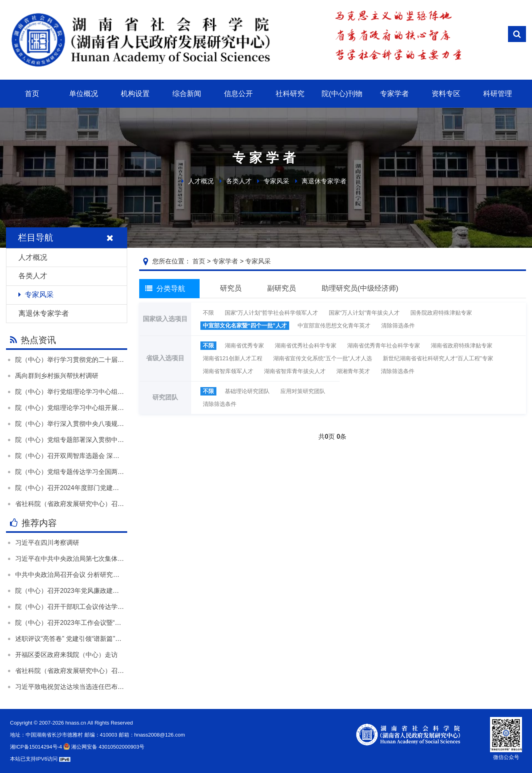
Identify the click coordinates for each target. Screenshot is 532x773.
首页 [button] (32, 94)
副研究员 (282, 288)
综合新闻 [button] (187, 94)
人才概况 (201, 181)
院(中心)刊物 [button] (342, 94)
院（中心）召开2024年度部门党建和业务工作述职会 (90, 488)
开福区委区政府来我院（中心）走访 (66, 655)
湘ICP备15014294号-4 (36, 747)
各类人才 (239, 181)
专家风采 (276, 181)
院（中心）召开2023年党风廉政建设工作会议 (80, 591)
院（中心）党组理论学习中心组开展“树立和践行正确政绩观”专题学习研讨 (120, 408)
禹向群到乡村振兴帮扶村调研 (57, 376)
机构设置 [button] (135, 94)
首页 (199, 261)
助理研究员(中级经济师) (360, 288)
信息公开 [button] (238, 94)
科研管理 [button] (498, 94)
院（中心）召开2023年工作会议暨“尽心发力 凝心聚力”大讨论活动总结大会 (121, 623)
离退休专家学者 (324, 181)
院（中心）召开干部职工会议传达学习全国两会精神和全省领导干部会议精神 (124, 607)
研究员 (231, 288)
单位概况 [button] (84, 94)
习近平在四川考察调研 (47, 543)
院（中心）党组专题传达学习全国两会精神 (76, 472)
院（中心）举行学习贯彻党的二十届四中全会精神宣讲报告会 (102, 360)
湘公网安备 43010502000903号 (103, 747)
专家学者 (225, 261)
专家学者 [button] (394, 94)
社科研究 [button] (290, 94)
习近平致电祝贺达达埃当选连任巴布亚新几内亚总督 (89, 687)
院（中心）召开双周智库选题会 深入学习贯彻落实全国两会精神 (106, 456)
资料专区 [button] (446, 94)
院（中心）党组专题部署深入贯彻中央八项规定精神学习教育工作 (108, 440)
